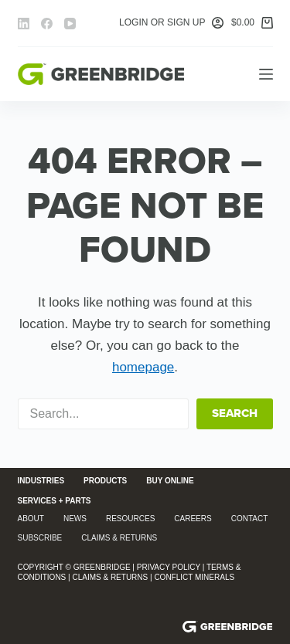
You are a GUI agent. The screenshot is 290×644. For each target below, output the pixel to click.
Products (105, 481)
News (75, 519)
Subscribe (40, 538)
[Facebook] (47, 24)
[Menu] (266, 74)
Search (235, 413)
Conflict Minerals (194, 577)
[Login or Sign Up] (171, 23)
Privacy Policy (169, 567)
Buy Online (170, 481)
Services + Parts (55, 501)
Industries (41, 481)
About (31, 519)
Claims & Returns (119, 538)
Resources (130, 519)
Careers (193, 519)
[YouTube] (70, 24)
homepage (143, 367)
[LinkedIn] (24, 24)
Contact (250, 519)
